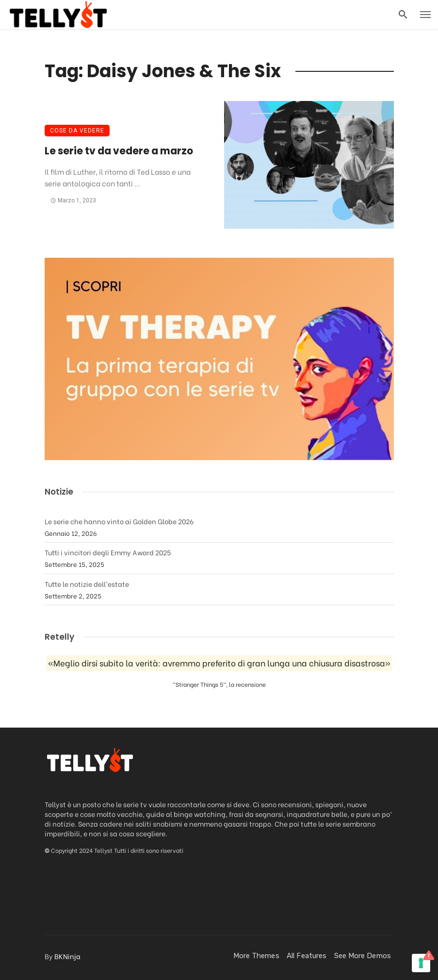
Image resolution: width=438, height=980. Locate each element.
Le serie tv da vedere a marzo (119, 151)
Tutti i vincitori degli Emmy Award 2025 (108, 552)
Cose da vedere (77, 131)
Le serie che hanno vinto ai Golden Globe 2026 (119, 521)
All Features (307, 956)
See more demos (363, 956)
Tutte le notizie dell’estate (87, 584)
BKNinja (67, 956)
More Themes (256, 956)
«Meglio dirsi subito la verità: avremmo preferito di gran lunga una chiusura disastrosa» (219, 663)
